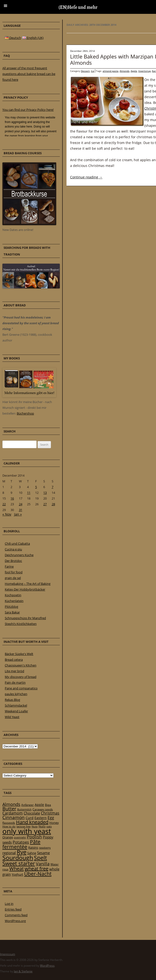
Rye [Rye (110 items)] (22, 852)
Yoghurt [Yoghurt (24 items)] (17, 874)
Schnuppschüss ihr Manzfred (25, 618)
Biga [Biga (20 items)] (48, 805)
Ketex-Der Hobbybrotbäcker (25, 589)
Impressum (8, 954)
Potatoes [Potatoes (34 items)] (21, 842)
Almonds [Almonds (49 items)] (11, 804)
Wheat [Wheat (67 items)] (17, 868)
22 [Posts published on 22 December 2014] (4, 504)
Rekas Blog (12, 700)
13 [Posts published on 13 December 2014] (45, 493)
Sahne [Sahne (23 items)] (32, 853)
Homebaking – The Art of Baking (28, 584)
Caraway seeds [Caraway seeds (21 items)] (43, 809)
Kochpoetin (13, 595)
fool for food (14, 572)
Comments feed (16, 915)
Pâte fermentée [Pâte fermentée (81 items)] (21, 844)
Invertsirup (145, 71)
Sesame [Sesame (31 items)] (43, 853)
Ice (93, 71)
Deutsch (13, 38)
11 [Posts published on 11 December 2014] (29, 493)
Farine (9, 566)
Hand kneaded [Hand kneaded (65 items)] (32, 822)
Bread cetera (14, 660)
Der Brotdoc (13, 561)
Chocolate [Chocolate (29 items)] (32, 813)
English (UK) (33, 38)
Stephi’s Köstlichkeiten (21, 624)
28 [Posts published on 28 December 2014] (53, 504)
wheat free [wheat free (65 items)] (36, 869)
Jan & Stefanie (23, 971)
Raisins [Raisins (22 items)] (33, 847)
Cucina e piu (13, 549)
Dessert (85, 71)
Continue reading (86, 177)
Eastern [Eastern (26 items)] (41, 818)
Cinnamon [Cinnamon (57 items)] (14, 817)
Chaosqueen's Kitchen (21, 665)
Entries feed (13, 909)
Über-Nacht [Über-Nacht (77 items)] (38, 874)
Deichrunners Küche (19, 555)
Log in (9, 904)
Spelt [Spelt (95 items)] (40, 858)
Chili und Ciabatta (17, 543)
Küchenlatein (14, 601)
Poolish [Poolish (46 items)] (34, 837)
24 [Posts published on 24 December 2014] (21, 504)
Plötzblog (11, 607)
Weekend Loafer (16, 711)
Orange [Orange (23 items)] (8, 837)
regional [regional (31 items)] (9, 853)
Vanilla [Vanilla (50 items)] (43, 864)
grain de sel (13, 578)
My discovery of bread (21, 677)
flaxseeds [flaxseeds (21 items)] (9, 823)
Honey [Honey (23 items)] (54, 823)
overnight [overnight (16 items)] (20, 837)
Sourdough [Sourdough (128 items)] (18, 858)
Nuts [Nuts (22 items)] (42, 826)
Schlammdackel (16, 705)
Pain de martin (15, 682)
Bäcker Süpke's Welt (19, 654)
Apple (134, 71)
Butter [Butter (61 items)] (9, 809)
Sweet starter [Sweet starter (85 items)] (19, 863)
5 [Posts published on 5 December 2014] (36, 487)
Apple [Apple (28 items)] (39, 805)
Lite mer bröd (14, 671)
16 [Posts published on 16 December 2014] (12, 498)
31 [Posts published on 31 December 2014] (21, 510)
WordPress (47, 966)
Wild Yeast (12, 717)
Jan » (18, 514)
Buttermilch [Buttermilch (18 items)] (24, 809)
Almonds (125, 71)
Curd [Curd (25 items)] (30, 818)
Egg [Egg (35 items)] (51, 818)
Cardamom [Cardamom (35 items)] (13, 813)
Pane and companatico (21, 688)
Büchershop (25, 413)
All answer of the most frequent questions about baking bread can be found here (29, 74)
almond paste (111, 71)
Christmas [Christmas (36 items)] (50, 813)
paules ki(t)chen (16, 694)
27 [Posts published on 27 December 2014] (45, 504)
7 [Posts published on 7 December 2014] (53, 487)
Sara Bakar (12, 612)
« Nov (7, 514)
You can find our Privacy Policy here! (28, 110)
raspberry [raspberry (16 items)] (45, 848)
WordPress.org (15, 921)
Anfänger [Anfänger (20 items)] (28, 805)
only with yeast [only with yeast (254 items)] (27, 831)
